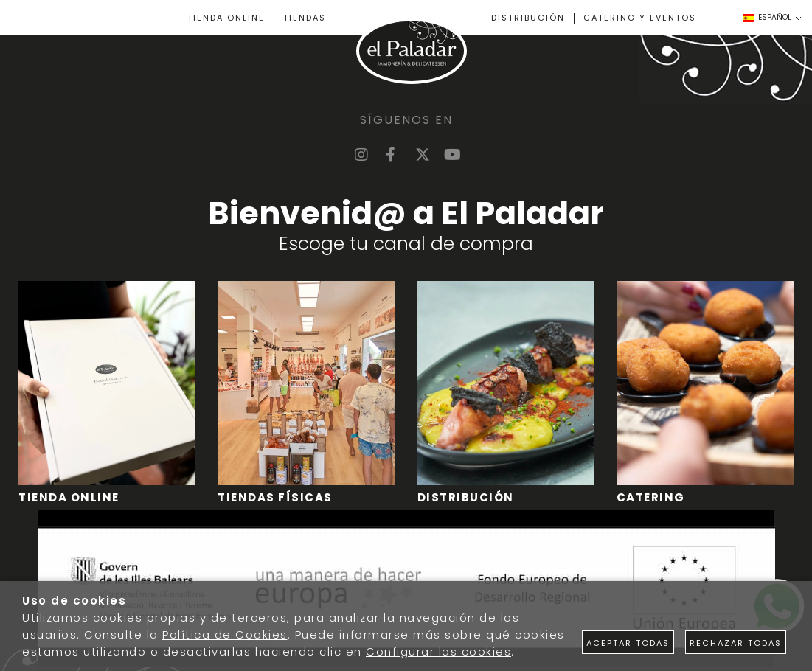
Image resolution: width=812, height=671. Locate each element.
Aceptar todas (628, 643)
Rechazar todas (736, 643)
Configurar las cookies (438, 651)
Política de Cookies (225, 635)
